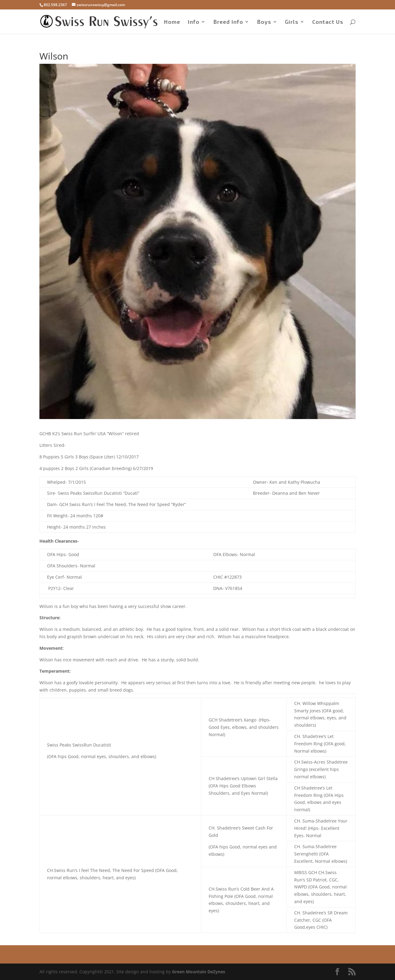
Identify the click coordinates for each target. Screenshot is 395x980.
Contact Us (328, 22)
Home (172, 22)
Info (194, 22)
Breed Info (228, 22)
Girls (292, 22)
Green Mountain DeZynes (199, 972)
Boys (264, 22)
